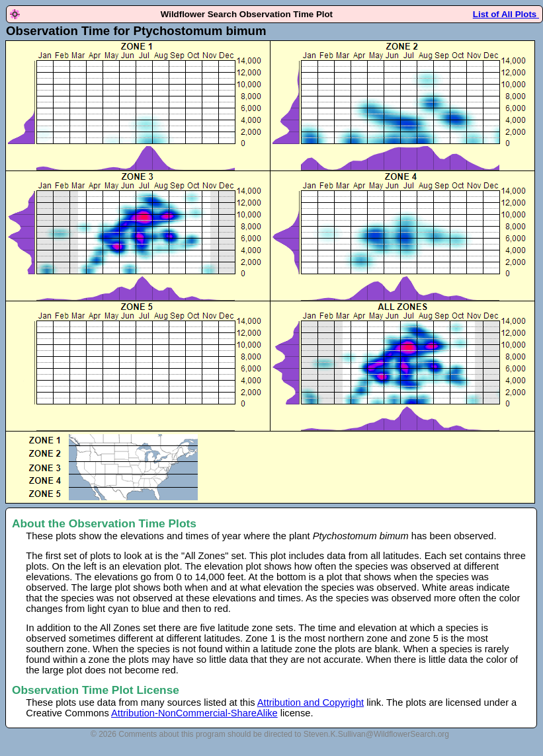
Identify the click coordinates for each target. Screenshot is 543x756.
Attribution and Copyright (311, 702)
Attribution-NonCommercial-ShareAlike (194, 713)
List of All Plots (506, 14)
